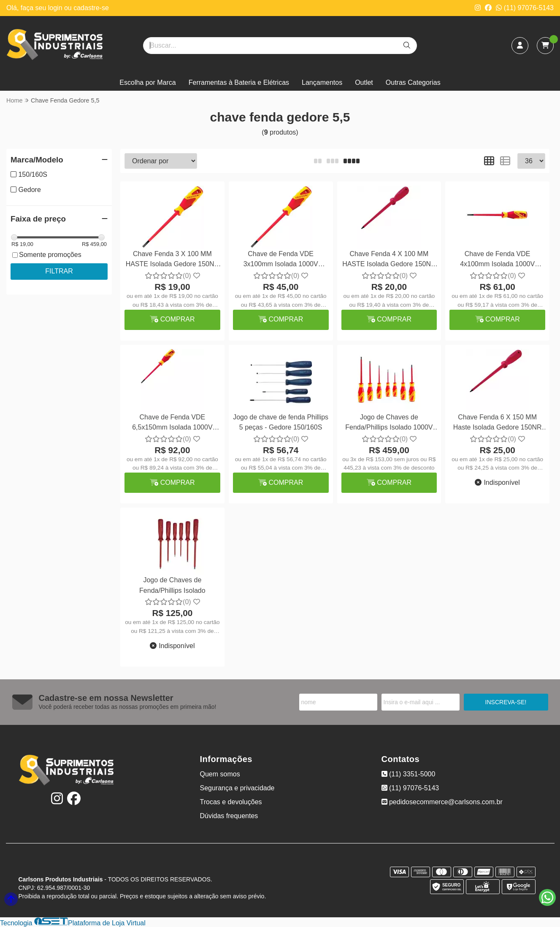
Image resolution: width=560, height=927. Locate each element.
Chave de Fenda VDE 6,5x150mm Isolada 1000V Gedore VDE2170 (172, 423)
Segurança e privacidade (237, 788)
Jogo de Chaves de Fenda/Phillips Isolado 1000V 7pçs (389, 423)
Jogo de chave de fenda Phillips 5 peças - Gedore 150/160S (281, 422)
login (56, 8)
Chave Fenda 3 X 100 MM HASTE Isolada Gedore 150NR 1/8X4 (172, 260)
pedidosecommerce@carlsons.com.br (442, 802)
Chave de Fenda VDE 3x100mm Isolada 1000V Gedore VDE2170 (281, 260)
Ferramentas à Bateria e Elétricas (239, 82)
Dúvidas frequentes (229, 816)
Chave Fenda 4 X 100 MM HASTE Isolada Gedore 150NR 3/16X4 (389, 260)
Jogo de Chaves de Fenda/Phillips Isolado (172, 585)
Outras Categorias (413, 82)
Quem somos (220, 774)
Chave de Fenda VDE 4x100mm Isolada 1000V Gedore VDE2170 (497, 260)
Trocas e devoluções (231, 802)
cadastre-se (91, 8)
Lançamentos (322, 82)
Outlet (364, 82)
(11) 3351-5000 (409, 774)
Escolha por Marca (147, 82)
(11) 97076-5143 (525, 8)
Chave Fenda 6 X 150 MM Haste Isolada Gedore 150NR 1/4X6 (498, 423)
